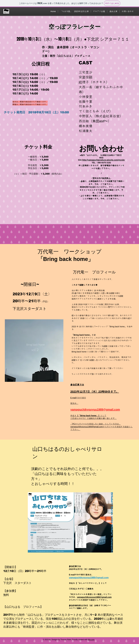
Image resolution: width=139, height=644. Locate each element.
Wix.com (91, 640)
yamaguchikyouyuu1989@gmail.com (95, 409)
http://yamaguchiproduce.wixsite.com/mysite (103, 160)
